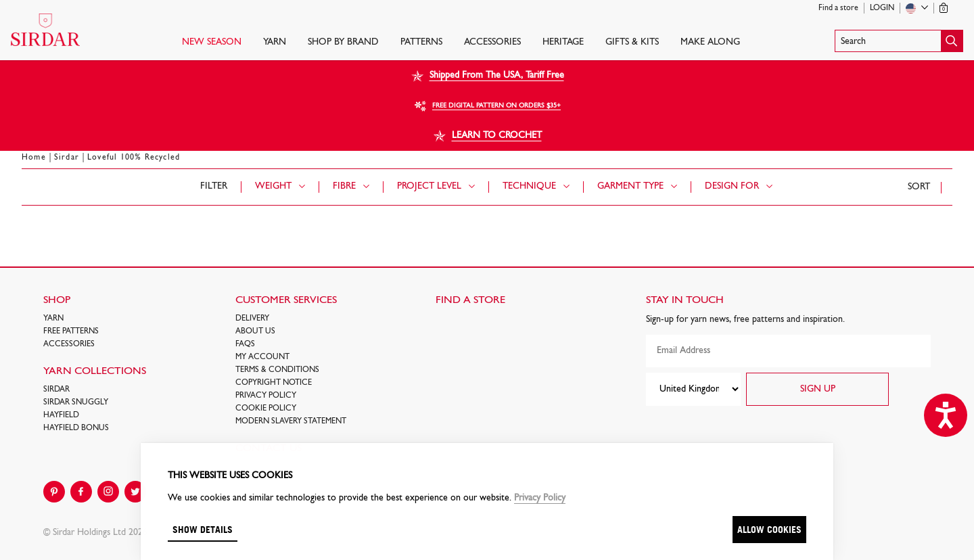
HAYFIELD (61, 415)
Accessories (492, 42)
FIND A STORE (470, 300)
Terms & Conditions (277, 370)
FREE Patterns (71, 331)
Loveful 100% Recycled (134, 158)
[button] (899, 41)
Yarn (275, 42)
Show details (203, 529)
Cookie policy (266, 409)
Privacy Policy (266, 396)
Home (34, 158)
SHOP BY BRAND (343, 42)
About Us (255, 331)
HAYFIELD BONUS (76, 428)
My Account (262, 357)
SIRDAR (56, 390)
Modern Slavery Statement (291, 421)
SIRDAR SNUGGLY (76, 402)
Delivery (252, 319)
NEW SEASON (212, 42)
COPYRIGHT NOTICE (274, 383)
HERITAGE (563, 42)
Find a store (838, 8)
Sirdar (67, 158)
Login (882, 8)
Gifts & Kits (632, 42)
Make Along (710, 42)
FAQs (245, 344)
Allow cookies (769, 529)
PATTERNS (421, 42)
